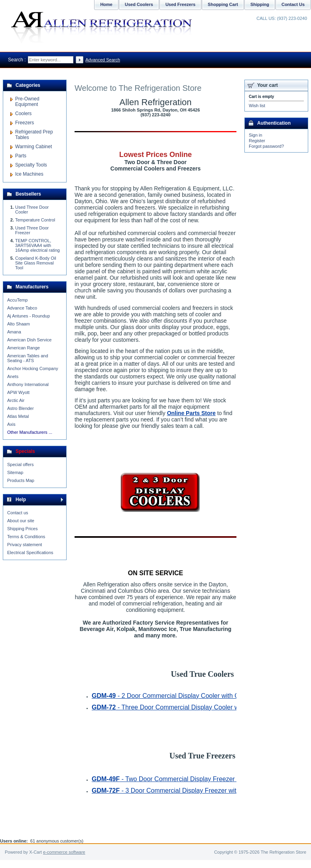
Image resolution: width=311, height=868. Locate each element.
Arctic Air (16, 400)
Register (257, 141)
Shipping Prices (22, 529)
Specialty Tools (31, 165)
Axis (11, 424)
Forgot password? (266, 146)
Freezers (25, 123)
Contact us (18, 513)
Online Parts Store (191, 413)
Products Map (21, 480)
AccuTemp (17, 300)
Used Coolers (139, 4)
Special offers (20, 464)
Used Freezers (180, 4)
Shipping (260, 4)
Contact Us (293, 4)
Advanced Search (103, 60)
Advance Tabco (22, 308)
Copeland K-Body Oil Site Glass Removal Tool (36, 263)
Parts (21, 156)
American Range (24, 348)
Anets (13, 376)
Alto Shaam (19, 324)
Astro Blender (21, 408)
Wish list (257, 106)
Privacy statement (25, 545)
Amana (14, 332)
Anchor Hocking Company (33, 368)
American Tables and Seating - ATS (28, 358)
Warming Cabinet (33, 147)
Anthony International (28, 384)
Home (106, 4)
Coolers (23, 114)
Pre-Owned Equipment (27, 102)
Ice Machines (29, 174)
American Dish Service (29, 340)
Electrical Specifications (30, 553)
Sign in (256, 135)
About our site (21, 521)
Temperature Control (35, 220)
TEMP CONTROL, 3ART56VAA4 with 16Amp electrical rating (37, 245)
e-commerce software (64, 852)
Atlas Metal (18, 416)
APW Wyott (18, 392)
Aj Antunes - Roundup (29, 316)
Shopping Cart (223, 4)
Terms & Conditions (26, 537)
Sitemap (15, 472)
